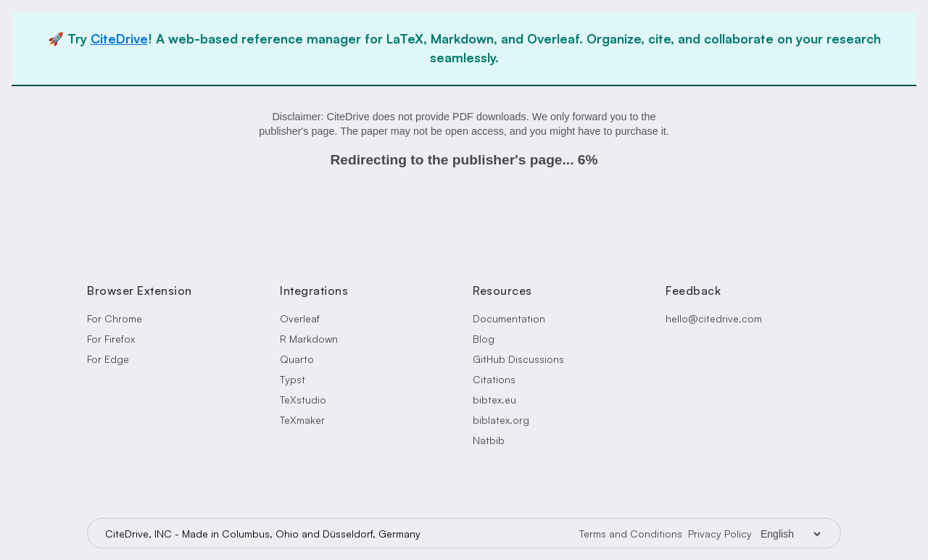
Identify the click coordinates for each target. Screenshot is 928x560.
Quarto (297, 359)
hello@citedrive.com (714, 318)
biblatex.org (501, 420)
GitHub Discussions (518, 359)
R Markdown (309, 339)
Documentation (509, 318)
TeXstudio (303, 400)
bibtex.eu (494, 400)
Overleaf (300, 318)
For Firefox (111, 339)
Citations (494, 379)
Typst (293, 379)
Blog (484, 339)
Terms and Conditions (631, 534)
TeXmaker (302, 420)
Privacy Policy (720, 534)
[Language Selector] (790, 534)
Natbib (489, 440)
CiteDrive (119, 38)
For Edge (108, 359)
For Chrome (115, 318)
